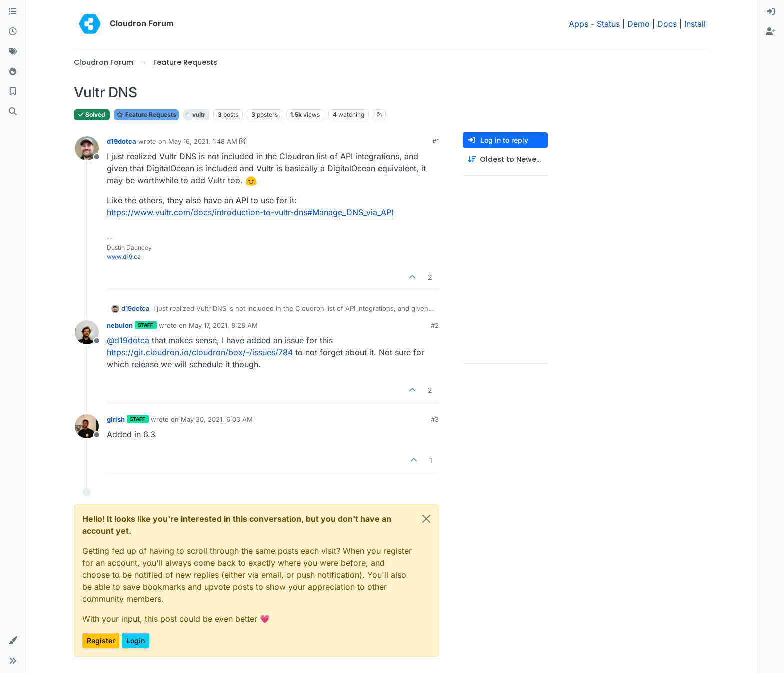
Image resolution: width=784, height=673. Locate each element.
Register (101, 641)
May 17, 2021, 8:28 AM (223, 325)
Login (136, 641)
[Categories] (13, 12)
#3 (435, 419)
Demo (639, 24)
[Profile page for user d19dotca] (87, 148)
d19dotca (122, 141)
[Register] (771, 32)
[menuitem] (771, 12)
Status (608, 24)
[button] (13, 641)
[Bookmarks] (13, 92)
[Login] (771, 12)
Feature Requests (146, 115)
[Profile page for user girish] (87, 426)
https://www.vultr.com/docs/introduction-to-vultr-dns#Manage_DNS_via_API (250, 212)
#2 (435, 325)
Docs (667, 24)
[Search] (13, 112)
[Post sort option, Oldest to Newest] (505, 160)
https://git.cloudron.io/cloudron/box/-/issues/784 (200, 352)
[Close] (426, 519)
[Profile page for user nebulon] (87, 332)
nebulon (120, 325)
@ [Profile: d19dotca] (128, 340)
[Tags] (13, 52)
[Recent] (13, 32)
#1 (436, 141)
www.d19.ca (124, 257)
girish (116, 419)
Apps (579, 24)
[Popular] (13, 72)
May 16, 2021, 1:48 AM (203, 141)
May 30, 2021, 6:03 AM (217, 419)
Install (695, 24)
